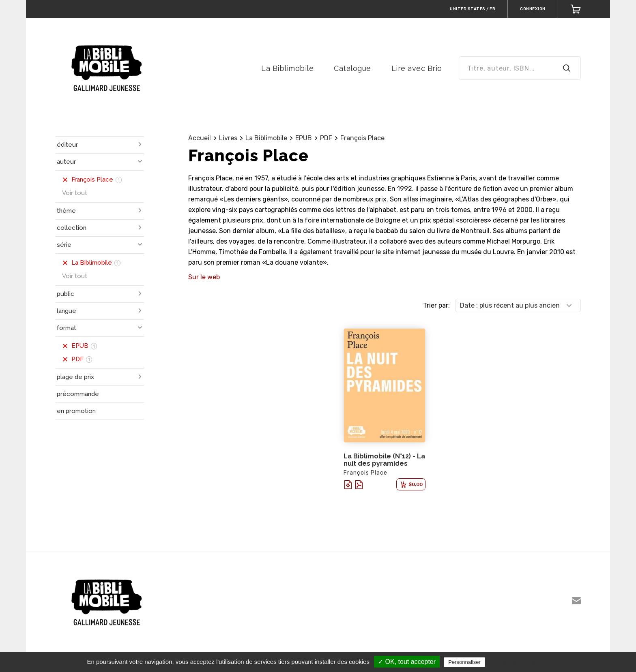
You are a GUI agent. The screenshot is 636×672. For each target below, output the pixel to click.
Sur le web (204, 277)
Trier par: (436, 305)
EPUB (304, 138)
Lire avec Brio (417, 68)
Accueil (200, 138)
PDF (326, 138)
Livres (228, 138)
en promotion (76, 411)
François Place (362, 138)
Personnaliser (464, 662)
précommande (78, 394)
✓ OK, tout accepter (407, 662)
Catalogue (352, 68)
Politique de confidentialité (522, 662)
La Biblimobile (287, 68)
